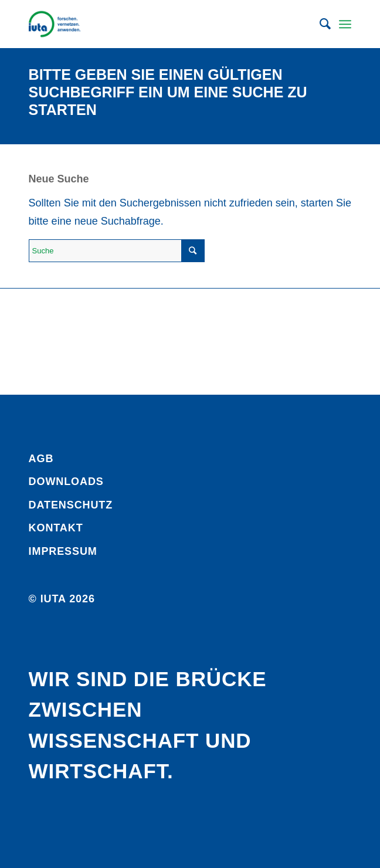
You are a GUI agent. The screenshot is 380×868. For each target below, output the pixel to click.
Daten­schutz (71, 505)
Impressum (63, 551)
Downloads (66, 482)
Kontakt (56, 528)
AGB (41, 459)
